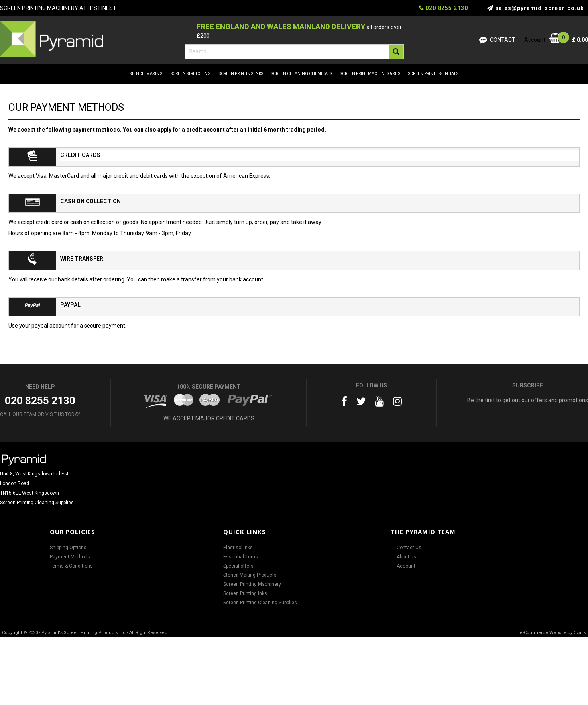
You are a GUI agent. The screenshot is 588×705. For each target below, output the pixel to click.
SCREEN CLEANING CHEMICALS (302, 74)
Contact (503, 40)
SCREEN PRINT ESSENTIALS (433, 74)
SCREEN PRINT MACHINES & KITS (370, 74)
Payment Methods (70, 557)
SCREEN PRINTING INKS (241, 74)
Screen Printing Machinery (252, 584)
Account (406, 566)
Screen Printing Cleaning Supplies (260, 603)
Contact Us (409, 548)
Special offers (238, 566)
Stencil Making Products (250, 575)
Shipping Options (68, 548)
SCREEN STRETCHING (191, 74)
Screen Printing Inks (245, 593)
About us (406, 557)
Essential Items (241, 557)
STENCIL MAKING (146, 74)
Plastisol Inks (238, 548)
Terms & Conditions (71, 566)
